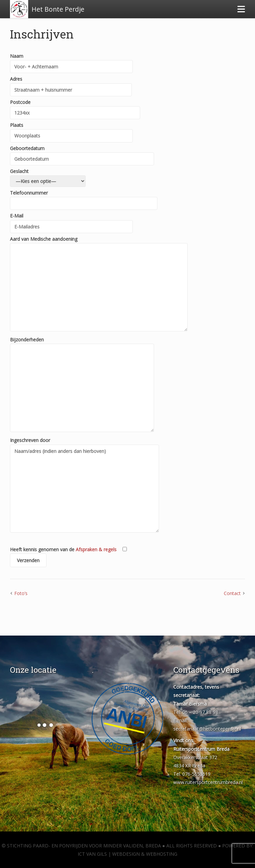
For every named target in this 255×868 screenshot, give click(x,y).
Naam (71, 61)
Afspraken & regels (96, 549)
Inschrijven (42, 34)
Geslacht (48, 176)
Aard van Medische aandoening (99, 284)
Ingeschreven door (85, 485)
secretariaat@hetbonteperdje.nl (207, 729)
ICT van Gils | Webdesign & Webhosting (127, 854)
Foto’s (21, 593)
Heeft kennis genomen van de (68, 557)
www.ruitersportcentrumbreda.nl (208, 782)
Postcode (75, 107)
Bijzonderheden (82, 385)
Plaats (71, 130)
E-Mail (71, 221)
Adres (71, 84)
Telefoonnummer (84, 198)
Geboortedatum (82, 154)
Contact (232, 593)
